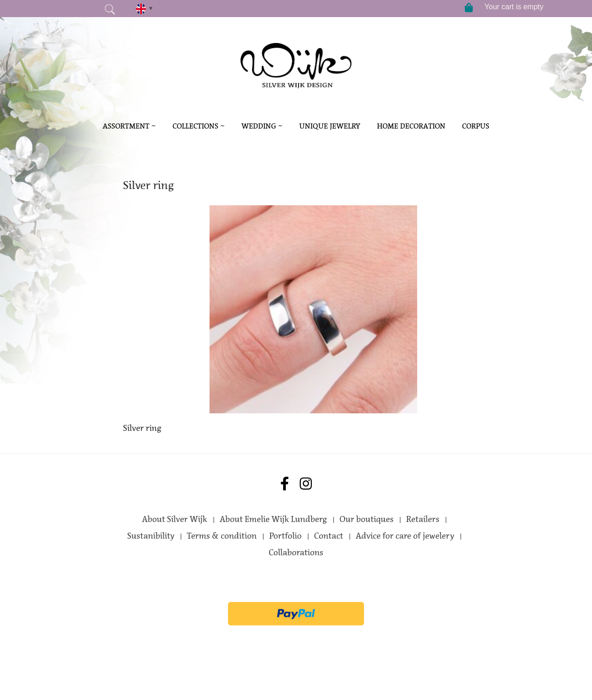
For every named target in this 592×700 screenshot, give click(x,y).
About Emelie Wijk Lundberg (273, 519)
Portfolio (285, 536)
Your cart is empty (514, 7)
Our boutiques (367, 519)
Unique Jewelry (330, 126)
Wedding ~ (262, 126)
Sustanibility (151, 536)
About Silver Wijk (175, 519)
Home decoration (411, 126)
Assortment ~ (129, 126)
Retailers (423, 519)
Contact (329, 536)
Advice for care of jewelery (405, 536)
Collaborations (296, 553)
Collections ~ (199, 126)
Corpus (476, 126)
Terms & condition (222, 536)
